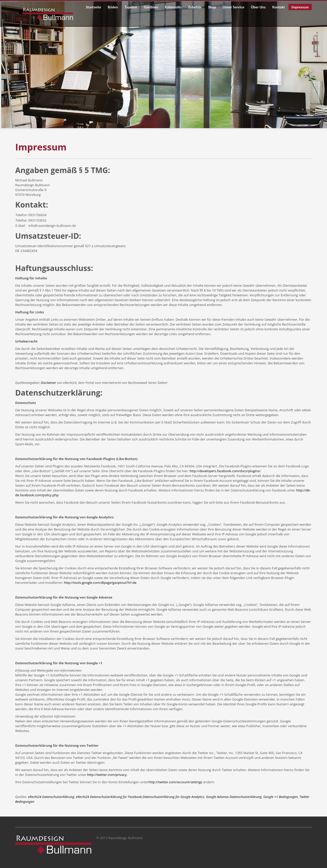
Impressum (300, 7)
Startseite (94, 7)
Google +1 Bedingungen (280, 797)
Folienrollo (173, 7)
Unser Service (232, 7)
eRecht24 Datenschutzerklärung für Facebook (109, 797)
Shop (212, 7)
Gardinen (151, 7)
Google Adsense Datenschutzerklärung (234, 797)
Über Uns (258, 7)
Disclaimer (48, 383)
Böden (111, 7)
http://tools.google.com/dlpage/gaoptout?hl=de (100, 583)
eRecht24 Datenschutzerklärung (51, 797)
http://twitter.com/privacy (107, 775)
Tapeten (131, 7)
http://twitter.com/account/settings (175, 782)
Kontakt (279, 7)
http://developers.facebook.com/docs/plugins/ (225, 471)
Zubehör (195, 7)
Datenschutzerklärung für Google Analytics (173, 797)
